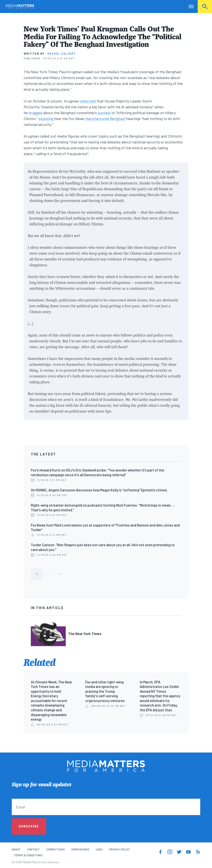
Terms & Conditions (28, 855)
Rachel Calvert (62, 54)
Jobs (99, 849)
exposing (46, 119)
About (16, 849)
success (104, 113)
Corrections (55, 849)
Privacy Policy (119, 849)
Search (205, 7)
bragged (35, 113)
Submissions (80, 849)
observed (88, 101)
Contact (33, 849)
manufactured (97, 119)
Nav (188, 7)
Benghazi (118, 119)
